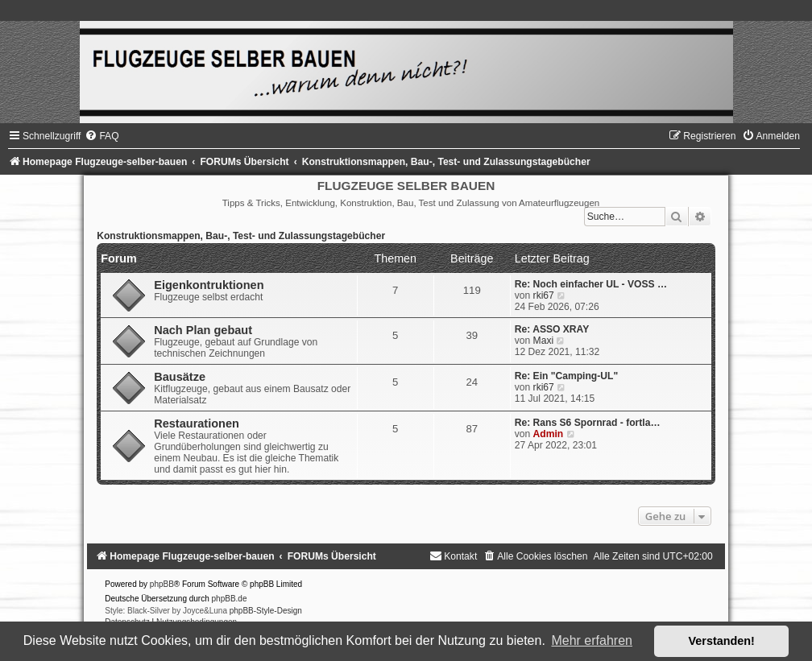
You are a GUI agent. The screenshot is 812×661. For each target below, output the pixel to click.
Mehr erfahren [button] (592, 640)
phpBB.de (230, 599)
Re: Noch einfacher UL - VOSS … (591, 284)
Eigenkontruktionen (209, 285)
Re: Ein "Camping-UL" (566, 376)
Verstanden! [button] (722, 641)
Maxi (544, 341)
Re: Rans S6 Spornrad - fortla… (588, 423)
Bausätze (180, 377)
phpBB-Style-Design (266, 611)
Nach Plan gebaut (203, 330)
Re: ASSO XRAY (552, 329)
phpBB (162, 584)
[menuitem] (101, 136)
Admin (549, 434)
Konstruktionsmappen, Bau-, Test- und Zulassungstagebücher (241, 236)
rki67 (544, 295)
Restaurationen (197, 423)
